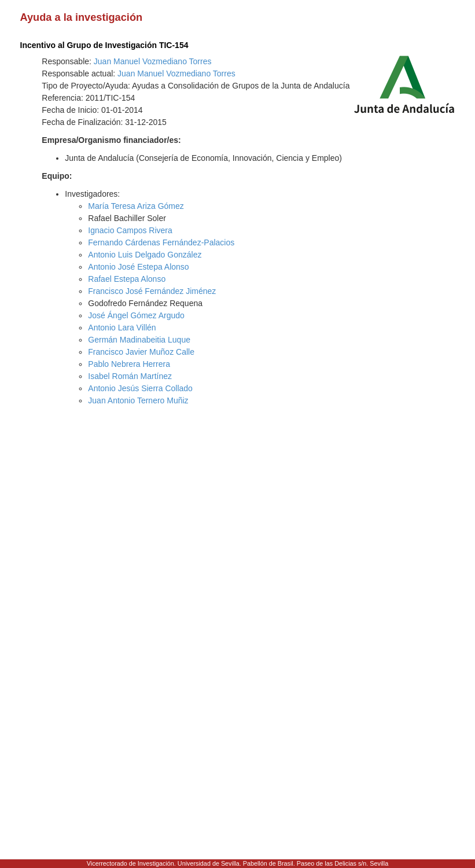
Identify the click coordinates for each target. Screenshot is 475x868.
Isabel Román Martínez (130, 376)
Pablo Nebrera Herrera (129, 364)
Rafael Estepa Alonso (127, 279)
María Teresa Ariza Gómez (136, 206)
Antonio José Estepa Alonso (138, 267)
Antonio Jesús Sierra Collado (140, 388)
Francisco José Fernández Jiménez (152, 291)
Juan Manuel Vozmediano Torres (153, 61)
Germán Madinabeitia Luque (139, 340)
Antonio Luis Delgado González (145, 255)
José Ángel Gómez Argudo (136, 315)
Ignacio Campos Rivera (130, 230)
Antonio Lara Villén (122, 328)
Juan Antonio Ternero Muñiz (138, 400)
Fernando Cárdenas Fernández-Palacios (161, 242)
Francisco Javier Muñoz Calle (141, 352)
